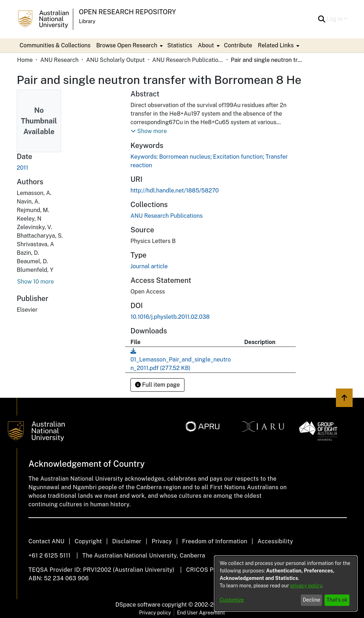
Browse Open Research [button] (127, 45)
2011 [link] (22, 168)
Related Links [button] (276, 45)
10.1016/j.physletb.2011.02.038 (170, 317)
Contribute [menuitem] (238, 45)
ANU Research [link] (59, 60)
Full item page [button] (157, 385)
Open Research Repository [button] (127, 12)
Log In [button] (335, 19)
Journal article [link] (149, 266)
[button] (322, 19)
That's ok (337, 600)
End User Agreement (201, 613)
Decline (312, 600)
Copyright (88, 541)
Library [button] (87, 21)
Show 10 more (35, 282)
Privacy (162, 541)
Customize (232, 600)
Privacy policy (155, 613)
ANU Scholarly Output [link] (115, 60)
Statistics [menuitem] (180, 45)
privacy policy (306, 586)
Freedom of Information (215, 541)
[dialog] (286, 583)
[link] (167, 216)
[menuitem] (129, 46)
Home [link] (25, 60)
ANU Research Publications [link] (188, 60)
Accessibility (275, 541)
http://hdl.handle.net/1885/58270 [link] (175, 191)
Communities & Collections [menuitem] (55, 45)
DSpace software (138, 605)
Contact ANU (46, 541)
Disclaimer (127, 541)
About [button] (206, 45)
